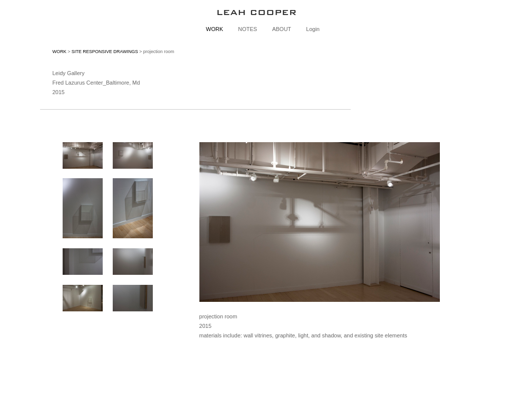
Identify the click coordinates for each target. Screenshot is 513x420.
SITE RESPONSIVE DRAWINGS (105, 52)
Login (313, 29)
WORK (214, 29)
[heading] (256, 12)
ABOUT (282, 29)
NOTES (247, 29)
